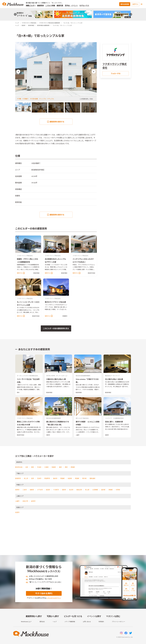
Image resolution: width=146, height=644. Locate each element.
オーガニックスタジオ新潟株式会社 (27, 376)
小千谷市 (40, 490)
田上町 (87, 490)
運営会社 (42, 622)
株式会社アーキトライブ (112, 376)
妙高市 (33, 501)
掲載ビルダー (31, 6)
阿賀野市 (65, 316)
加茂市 (48, 490)
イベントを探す (94, 616)
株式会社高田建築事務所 (83, 376)
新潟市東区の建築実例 (43, 25)
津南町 (111, 490)
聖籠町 (63, 478)
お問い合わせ (87, 622)
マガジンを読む (113, 616)
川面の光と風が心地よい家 (56, 379)
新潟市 (24, 25)
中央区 (39, 467)
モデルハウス (84, 6)
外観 (20, 99)
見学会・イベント (71, 6)
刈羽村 (118, 490)
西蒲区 (73, 467)
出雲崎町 (95, 490)
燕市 (18, 393)
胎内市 (55, 478)
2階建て (26, 99)
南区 (60, 467)
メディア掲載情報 (70, 622)
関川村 (84, 478)
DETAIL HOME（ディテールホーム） (57, 376)
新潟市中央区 (92, 273)
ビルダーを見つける (73, 616)
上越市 (78, 435)
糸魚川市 (25, 501)
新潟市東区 (31, 25)
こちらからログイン (54, 598)
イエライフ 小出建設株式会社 (114, 418)
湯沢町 (103, 490)
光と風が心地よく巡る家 (114, 379)
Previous (18, 72)
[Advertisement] (73, 537)
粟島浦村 (92, 478)
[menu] (142, 4)
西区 (66, 467)
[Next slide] (131, 14)
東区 (33, 467)
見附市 (48, 435)
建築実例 (40, 6)
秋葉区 (54, 467)
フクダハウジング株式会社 (29, 23)
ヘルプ (55, 622)
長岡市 (107, 435)
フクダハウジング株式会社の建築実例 (49, 23)
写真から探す (53, 616)
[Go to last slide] (15, 14)
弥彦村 (70, 478)
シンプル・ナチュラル (47, 99)
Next (94, 72)
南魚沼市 (79, 490)
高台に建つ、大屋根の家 (114, 422)
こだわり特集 (50, 6)
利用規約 (101, 622)
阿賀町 (77, 478)
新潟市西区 (36, 273)
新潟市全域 (19, 467)
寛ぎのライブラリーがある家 (55, 302)
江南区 (47, 467)
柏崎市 (32, 490)
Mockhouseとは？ (26, 622)
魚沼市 (71, 490)
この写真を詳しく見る (87, 99)
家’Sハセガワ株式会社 (82, 418)
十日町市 (56, 490)
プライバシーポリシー (118, 622)
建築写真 (60, 6)
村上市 (26, 478)
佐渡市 (17, 512)
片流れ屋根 (35, 99)
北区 (27, 467)
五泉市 (39, 478)
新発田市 (18, 478)
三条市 (25, 490)
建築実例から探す (34, 616)
